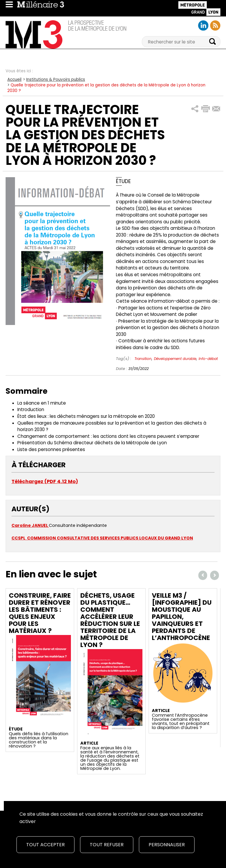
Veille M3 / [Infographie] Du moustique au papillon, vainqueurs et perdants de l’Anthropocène (182, 617)
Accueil (14, 79)
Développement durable (175, 359)
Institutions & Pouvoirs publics (56, 79)
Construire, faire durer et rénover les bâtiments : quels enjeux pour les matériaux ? (40, 613)
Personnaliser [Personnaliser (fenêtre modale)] (167, 845)
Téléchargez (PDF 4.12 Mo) (45, 481)
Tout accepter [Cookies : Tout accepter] (45, 845)
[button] (195, 109)
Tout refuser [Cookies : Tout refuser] (107, 845)
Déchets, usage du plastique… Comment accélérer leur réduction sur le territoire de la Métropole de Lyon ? (110, 620)
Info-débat (208, 359)
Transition (143, 359)
